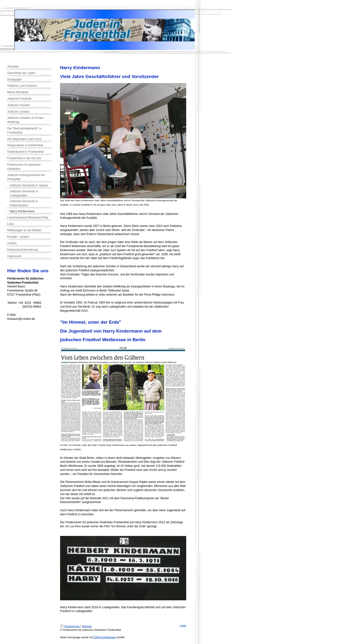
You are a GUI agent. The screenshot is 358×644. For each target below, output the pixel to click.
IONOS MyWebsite (105, 637)
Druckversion (70, 626)
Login (183, 626)
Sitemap (87, 626)
